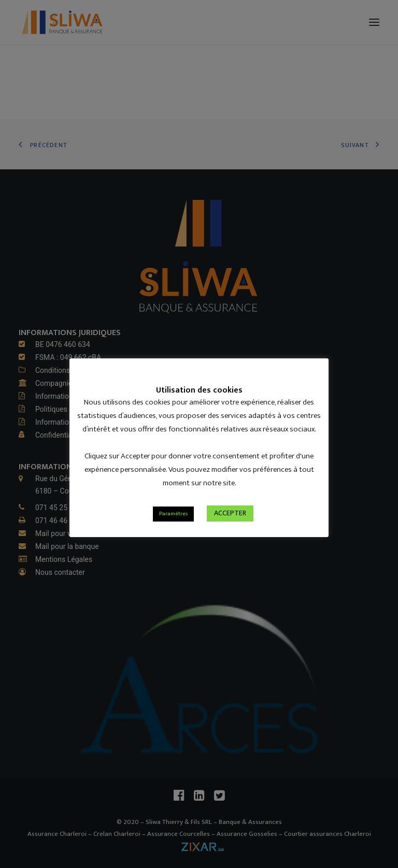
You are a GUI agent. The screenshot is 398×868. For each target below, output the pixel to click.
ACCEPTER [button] (230, 513)
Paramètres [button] (173, 514)
